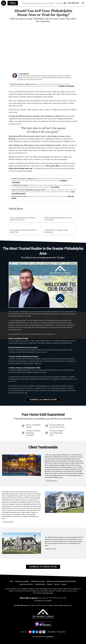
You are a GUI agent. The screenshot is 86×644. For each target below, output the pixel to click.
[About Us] (57, 584)
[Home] (9, 3)
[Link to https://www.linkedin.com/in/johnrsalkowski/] (37, 632)
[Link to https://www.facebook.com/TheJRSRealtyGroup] (34, 632)
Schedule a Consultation (66, 86)
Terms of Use (61, 632)
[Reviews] (64, 584)
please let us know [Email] (48, 593)
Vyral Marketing (49, 637)
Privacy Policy (52, 632)
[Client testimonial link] (22, 465)
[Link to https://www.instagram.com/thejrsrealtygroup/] (40, 632)
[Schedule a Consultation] (22, 581)
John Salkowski (24, 74)
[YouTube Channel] (40, 584)
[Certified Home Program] (38, 581)
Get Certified (55, 187)
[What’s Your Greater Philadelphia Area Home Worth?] (62, 581)
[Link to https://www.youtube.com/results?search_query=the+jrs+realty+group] (30, 632)
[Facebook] (50, 584)
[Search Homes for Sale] (26, 584)
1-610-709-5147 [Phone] (72, 3)
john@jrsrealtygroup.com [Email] (65, 605)
